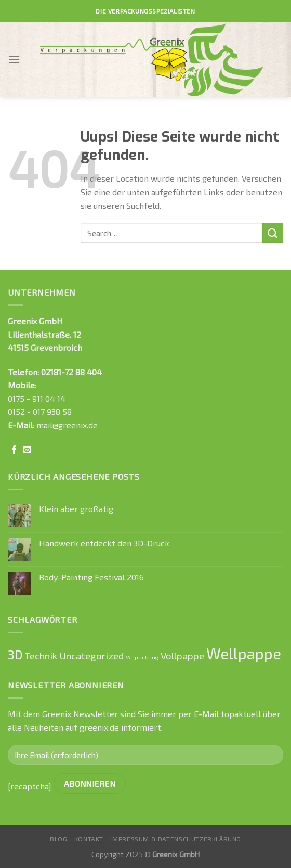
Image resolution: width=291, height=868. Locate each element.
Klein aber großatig (76, 509)
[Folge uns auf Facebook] (14, 450)
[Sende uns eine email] (27, 450)
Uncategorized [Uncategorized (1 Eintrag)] (91, 655)
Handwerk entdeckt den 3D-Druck (104, 543)
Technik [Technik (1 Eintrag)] (41, 655)
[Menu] (14, 60)
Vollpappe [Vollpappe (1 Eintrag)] (182, 655)
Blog (58, 839)
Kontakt (89, 839)
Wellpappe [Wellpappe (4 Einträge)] (244, 653)
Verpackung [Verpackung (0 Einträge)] (142, 657)
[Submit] (273, 233)
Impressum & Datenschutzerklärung (176, 839)
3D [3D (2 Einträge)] (15, 655)
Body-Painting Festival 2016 (91, 577)
